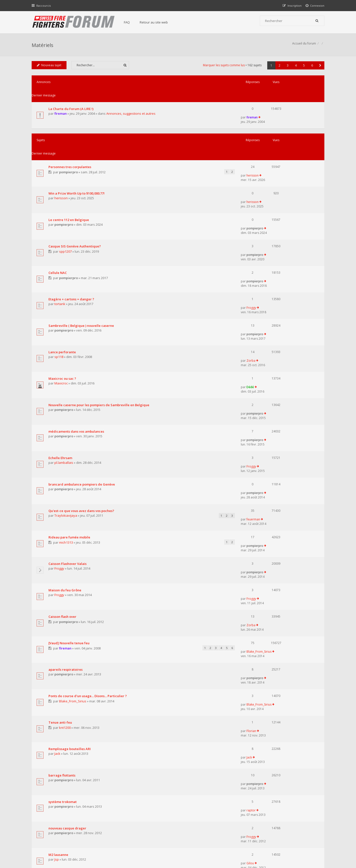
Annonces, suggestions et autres (131, 103)
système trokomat (63, 584)
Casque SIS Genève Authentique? (75, 191)
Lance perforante (63, 266)
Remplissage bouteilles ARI (70, 547)
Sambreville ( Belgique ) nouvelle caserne (82, 247)
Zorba (272, 266)
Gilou (271, 621)
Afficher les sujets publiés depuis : (113, 698)
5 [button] (303, 68)
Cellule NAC (58, 210)
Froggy (273, 229)
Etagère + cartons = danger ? (72, 229)
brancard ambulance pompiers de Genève (82, 359)
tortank (60, 234)
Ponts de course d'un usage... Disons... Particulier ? (88, 509)
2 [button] (279, 68)
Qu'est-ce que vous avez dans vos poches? (82, 377)
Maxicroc (62, 289)
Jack (58, 552)
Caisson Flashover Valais (68, 415)
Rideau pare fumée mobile (70, 396)
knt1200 (66, 533)
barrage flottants (62, 565)
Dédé (271, 284)
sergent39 (62, 681)
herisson (274, 135)
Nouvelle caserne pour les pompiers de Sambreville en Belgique (99, 303)
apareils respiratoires (66, 490)
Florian (273, 528)
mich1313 (67, 401)
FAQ (129, 22)
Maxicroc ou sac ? (63, 285)
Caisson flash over (63, 452)
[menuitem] (315, 6)
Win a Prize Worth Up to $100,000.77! (77, 154)
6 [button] (312, 68)
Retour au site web (156, 22)
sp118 (59, 271)
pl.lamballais (64, 345)
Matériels (43, 46)
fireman (61, 103)
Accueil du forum (44, 843)
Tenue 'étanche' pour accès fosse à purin (81, 658)
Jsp (57, 626)
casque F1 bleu (61, 677)
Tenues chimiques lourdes (70, 640)
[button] (320, 68)
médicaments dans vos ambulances (77, 322)
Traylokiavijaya (66, 382)
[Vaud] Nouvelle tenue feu (69, 471)
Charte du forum (144, 819)
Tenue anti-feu (61, 528)
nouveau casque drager (68, 602)
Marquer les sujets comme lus (223, 68)
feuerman (275, 377)
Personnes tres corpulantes (70, 135)
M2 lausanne (59, 621)
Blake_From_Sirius (280, 471)
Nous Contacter (244, 804)
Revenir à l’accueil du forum (57, 725)
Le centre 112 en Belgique (69, 172)
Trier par (195, 698)
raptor (272, 584)
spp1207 (66, 196)
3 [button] (287, 68)
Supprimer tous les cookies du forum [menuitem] (298, 843)
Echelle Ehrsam (61, 340)
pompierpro (69, 140)
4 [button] (295, 68)
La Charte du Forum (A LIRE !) (71, 98)
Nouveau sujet (50, 68)
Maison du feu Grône (65, 434)
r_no (58, 663)
